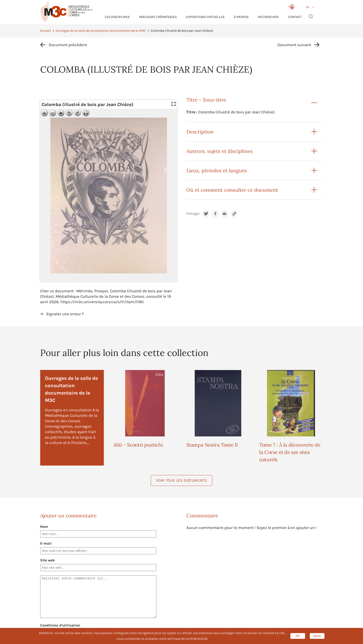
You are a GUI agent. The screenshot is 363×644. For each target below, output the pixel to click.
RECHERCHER (268, 17)
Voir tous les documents (182, 480)
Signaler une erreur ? (65, 314)
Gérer (317, 636)
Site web (47, 560)
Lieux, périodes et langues (217, 171)
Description (200, 132)
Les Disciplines (117, 17)
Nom (44, 527)
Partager (193, 214)
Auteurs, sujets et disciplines (219, 151)
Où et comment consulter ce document (232, 190)
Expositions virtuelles (205, 17)
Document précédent (68, 45)
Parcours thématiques (158, 17)
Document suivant (294, 45)
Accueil (46, 31)
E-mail (46, 543)
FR (308, 7)
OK (298, 636)
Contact (295, 17)
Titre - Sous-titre (206, 100)
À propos (241, 17)
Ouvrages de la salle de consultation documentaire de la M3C (101, 31)
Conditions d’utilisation (60, 625)
